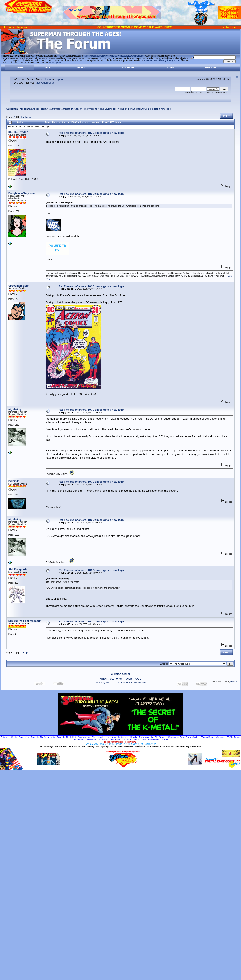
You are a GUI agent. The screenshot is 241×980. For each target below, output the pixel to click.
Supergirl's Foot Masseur (25, 621)
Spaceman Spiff (19, 286)
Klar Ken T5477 (18, 132)
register (59, 79)
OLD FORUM (116, 679)
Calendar (128, 68)
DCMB (129, 679)
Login (171, 68)
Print (226, 116)
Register (211, 68)
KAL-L (138, 679)
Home (20, 68)
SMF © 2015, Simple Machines (133, 683)
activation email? (47, 83)
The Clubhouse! (109, 109)
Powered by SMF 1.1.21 (105, 683)
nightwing (15, 409)
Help (47, 68)
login (48, 79)
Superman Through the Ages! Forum (27, 109)
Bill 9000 (14, 481)
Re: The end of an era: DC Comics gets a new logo (91, 133)
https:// (113, 56)
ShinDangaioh (17, 569)
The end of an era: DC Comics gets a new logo (145, 109)
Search (81, 68)
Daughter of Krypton (22, 193)
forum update (55, 63)
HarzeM (234, 682)
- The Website (73, 109)
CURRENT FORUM (120, 674)
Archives (104, 679)
